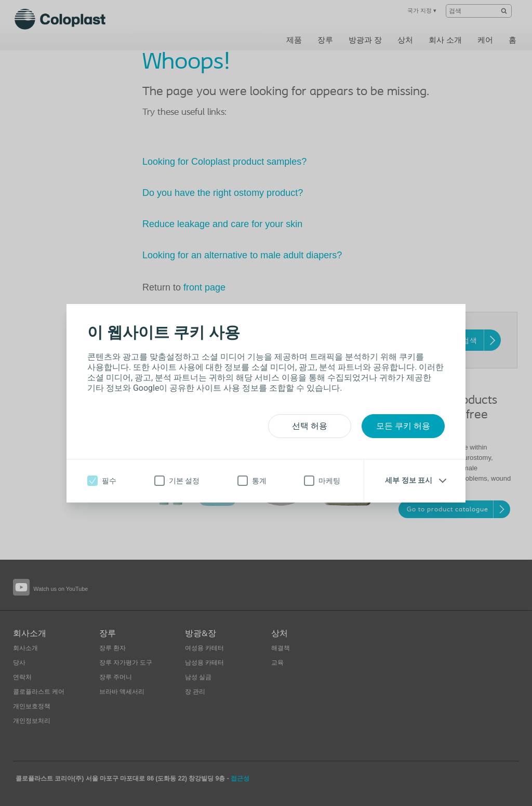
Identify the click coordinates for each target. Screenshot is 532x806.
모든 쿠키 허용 (403, 426)
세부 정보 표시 (409, 480)
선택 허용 (310, 426)
